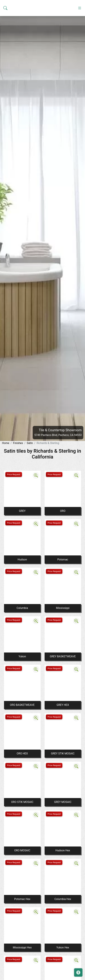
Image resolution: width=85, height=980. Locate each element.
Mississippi (63, 608)
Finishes (18, 443)
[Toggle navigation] (80, 50)
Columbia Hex (63, 899)
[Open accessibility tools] (78, 972)
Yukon (22, 656)
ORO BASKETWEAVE (22, 705)
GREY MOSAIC (63, 802)
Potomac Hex (22, 899)
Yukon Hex (63, 948)
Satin (30, 443)
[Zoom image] (36, 475)
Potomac (63, 560)
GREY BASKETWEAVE (63, 656)
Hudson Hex (63, 850)
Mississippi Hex (22, 948)
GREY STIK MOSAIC (63, 754)
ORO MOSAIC (22, 850)
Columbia (22, 608)
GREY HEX (63, 705)
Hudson (22, 560)
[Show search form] (5, 50)
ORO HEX (22, 754)
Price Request (14, 474)
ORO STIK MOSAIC (22, 802)
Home (6, 443)
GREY (22, 511)
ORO (63, 511)
